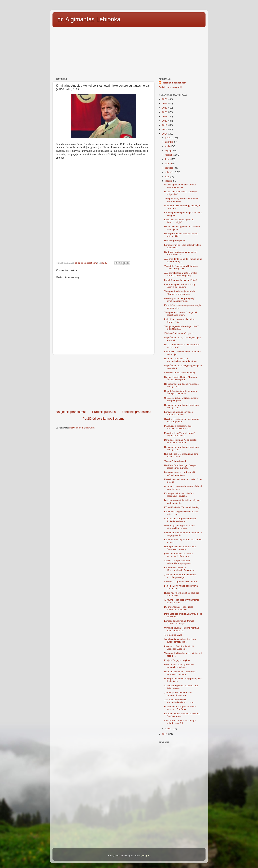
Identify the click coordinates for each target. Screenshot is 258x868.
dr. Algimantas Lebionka (89, 19)
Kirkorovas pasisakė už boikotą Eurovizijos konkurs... (180, 286)
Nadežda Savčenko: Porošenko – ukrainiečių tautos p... (181, 673)
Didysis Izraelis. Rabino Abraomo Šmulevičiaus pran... (181, 378)
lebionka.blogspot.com (174, 83)
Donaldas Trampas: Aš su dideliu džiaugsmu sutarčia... (180, 441)
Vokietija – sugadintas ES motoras (181, 582)
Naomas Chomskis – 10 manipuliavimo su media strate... (181, 360)
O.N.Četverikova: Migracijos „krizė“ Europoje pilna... (181, 399)
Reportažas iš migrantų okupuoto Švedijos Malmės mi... (181, 392)
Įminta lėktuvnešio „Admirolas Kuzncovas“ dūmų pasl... (179, 555)
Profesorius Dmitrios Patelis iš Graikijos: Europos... (179, 648)
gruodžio (169, 138)
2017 (165, 134)
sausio (168, 729)
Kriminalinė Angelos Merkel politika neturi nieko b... (181, 513)
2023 (165, 108)
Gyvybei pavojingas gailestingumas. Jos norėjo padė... (182, 420)
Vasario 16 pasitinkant (175, 461)
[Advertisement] (129, 51)
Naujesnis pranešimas (71, 412)
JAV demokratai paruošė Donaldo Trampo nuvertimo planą (181, 274)
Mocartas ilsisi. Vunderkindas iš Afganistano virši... (180, 434)
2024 (165, 103)
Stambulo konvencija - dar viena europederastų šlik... (180, 641)
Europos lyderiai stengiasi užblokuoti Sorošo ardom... (182, 715)
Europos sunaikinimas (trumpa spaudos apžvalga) (179, 622)
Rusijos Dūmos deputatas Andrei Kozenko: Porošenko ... (180, 708)
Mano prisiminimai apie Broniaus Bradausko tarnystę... (180, 548)
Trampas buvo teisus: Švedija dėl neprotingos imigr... (181, 314)
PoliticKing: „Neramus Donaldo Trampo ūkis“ (179, 321)
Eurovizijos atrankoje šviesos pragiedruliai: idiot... (178, 413)
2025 (165, 99)
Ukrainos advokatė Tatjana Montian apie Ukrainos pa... (182, 629)
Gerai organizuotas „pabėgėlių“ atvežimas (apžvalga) (179, 300)
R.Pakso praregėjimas (175, 241)
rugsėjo (169, 151)
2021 (165, 117)
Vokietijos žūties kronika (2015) (180, 373)
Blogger (146, 856)
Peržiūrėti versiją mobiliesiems (103, 419)
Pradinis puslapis (104, 412)
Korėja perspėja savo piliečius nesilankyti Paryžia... (179, 495)
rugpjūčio (170, 155)
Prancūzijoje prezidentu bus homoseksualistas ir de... (178, 427)
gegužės (169, 168)
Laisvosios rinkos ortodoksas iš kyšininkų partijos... (180, 474)
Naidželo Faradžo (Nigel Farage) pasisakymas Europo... (180, 467)
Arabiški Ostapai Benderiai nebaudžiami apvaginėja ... (179, 562)
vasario (169, 181)
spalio (168, 146)
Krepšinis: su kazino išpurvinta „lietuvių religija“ (179, 221)
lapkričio (169, 142)
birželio (169, 164)
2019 (165, 125)
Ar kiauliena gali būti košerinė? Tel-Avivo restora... (181, 687)
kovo (167, 177)
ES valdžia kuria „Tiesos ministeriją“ (182, 507)
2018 (165, 129)
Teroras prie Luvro (173, 635)
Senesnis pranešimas (136, 412)
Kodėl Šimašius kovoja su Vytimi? (181, 280)
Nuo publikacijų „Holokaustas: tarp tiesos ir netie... (181, 455)
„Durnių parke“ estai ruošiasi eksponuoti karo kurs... (178, 694)
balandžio (170, 172)
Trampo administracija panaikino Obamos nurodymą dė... (180, 293)
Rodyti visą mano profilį (170, 87)
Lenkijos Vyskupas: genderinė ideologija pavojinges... (179, 666)
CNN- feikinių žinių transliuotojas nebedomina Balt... (180, 722)
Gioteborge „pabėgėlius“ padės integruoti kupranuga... (179, 527)
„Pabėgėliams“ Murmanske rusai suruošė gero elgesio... (180, 576)
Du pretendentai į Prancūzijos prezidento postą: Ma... (179, 608)
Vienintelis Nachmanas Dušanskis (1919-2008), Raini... (181, 267)
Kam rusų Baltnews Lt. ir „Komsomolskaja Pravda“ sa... (180, 569)
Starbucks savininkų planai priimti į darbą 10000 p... (181, 253)
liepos (168, 159)
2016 (165, 734)
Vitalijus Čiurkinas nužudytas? (179, 333)
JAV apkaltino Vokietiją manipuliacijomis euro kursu (179, 701)
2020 (165, 121)
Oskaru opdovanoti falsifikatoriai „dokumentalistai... (180, 186)
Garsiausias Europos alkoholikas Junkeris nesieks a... (180, 520)
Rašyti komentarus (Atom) (82, 428)
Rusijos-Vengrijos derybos (177, 660)
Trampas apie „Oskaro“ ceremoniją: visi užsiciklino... (182, 200)
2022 (165, 112)
